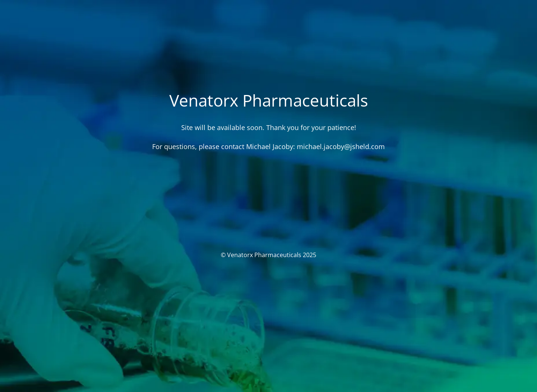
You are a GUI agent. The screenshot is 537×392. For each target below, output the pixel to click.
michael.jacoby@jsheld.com (341, 146)
